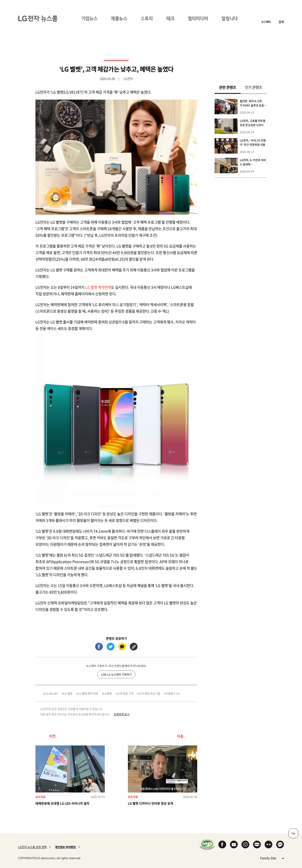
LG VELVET (51, 693)
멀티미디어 (198, 18)
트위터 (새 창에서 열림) (111, 647)
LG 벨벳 (68, 693)
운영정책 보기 (122, 714)
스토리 (147, 18)
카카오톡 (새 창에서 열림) (122, 647)
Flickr (268, 844)
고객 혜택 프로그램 (149, 693)
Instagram (245, 844)
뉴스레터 (266, 22)
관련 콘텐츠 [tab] (230, 87)
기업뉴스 (89, 18)
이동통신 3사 (173, 693)
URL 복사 (134, 647)
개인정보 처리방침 (65, 847)
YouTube (234, 844)
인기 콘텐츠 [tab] (254, 87)
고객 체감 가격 (125, 693)
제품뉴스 (119, 18)
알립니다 (230, 18)
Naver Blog (257, 844)
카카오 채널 (280, 844)
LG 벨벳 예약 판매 (88, 693)
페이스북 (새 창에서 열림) (99, 647)
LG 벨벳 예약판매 (98, 287)
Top (293, 833)
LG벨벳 (108, 693)
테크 (170, 18)
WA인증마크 (207, 844)
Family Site (272, 858)
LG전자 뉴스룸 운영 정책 (32, 847)
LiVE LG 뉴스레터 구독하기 (116, 674)
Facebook (222, 844)
